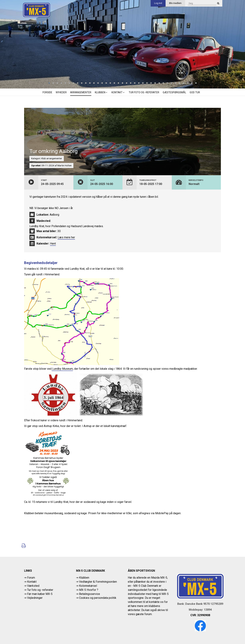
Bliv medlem (175, 3)
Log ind (158, 3)
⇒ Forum (30, 578)
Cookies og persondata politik (98, 598)
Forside (47, 92)
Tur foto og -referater (144, 92)
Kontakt (118, 92)
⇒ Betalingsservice (88, 594)
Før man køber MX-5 (40, 594)
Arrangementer (81, 92)
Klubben (101, 92)
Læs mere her (66, 237)
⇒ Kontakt (30, 582)
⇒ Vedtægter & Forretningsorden (96, 582)
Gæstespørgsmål (174, 92)
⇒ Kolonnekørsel (87, 586)
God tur (195, 92)
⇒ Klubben (83, 578)
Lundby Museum (62, 369)
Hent (53, 244)
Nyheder (61, 92)
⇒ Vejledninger (33, 598)
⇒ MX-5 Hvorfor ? (87, 590)
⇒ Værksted (32, 586)
